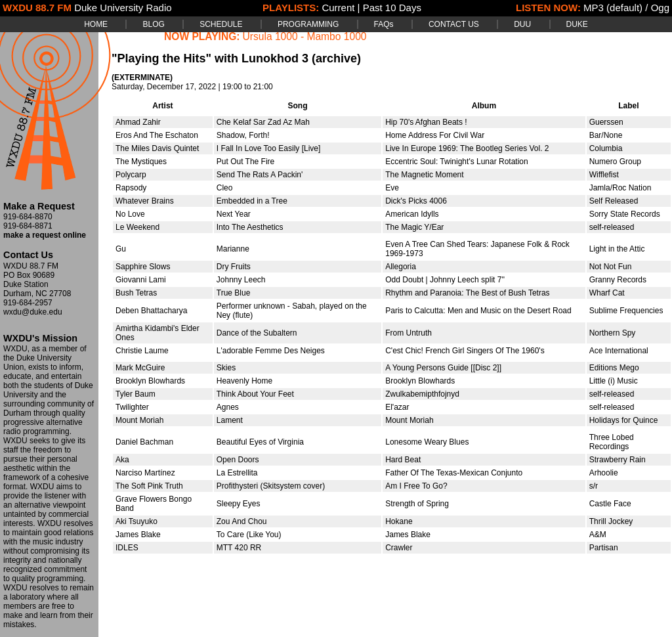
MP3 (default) (613, 8)
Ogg (660, 8)
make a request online (45, 235)
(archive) (336, 58)
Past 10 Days (392, 8)
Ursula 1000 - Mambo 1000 (305, 36)
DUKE (577, 24)
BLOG (153, 24)
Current (338, 8)
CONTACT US (454, 24)
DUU (522, 24)
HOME (96, 24)
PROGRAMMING (308, 24)
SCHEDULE (221, 24)
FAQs (384, 24)
